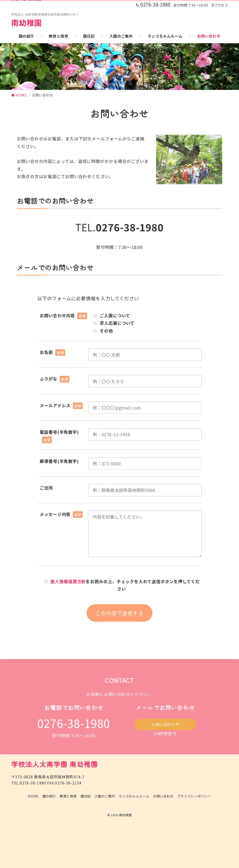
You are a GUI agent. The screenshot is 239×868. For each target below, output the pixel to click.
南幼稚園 (26, 22)
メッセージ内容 (61, 514)
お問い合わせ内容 (63, 315)
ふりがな (54, 379)
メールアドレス (61, 405)
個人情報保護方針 (68, 581)
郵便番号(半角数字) (59, 461)
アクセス (220, 5)
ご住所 (46, 488)
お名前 (52, 352)
